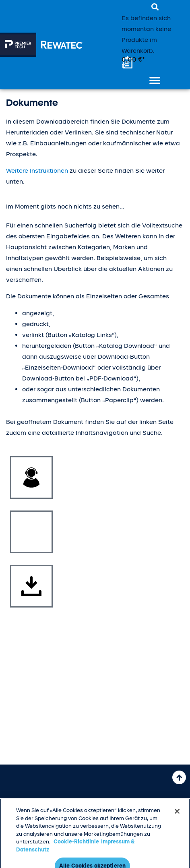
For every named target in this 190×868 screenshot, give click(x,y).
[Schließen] (177, 816)
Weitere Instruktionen (37, 171)
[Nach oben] (179, 777)
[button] (155, 81)
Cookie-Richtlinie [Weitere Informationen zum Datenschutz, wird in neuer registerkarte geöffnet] (76, 847)
